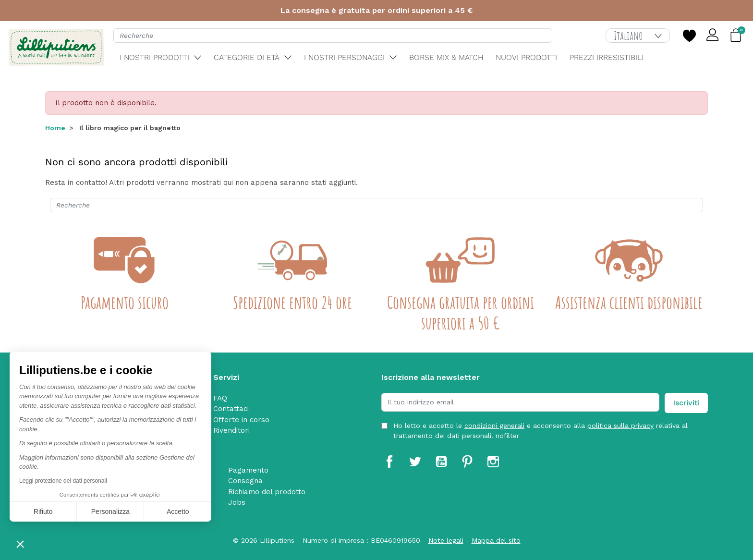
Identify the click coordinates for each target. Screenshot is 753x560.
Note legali (446, 540)
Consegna (245, 481)
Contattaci (231, 409)
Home (55, 128)
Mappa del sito (496, 540)
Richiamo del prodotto (267, 492)
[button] (20, 544)
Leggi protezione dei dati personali (63, 481)
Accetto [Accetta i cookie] (178, 511)
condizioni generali (494, 426)
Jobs (237, 502)
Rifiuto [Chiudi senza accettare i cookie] (43, 511)
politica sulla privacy (620, 426)
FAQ (220, 398)
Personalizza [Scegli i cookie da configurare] (110, 511)
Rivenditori (231, 430)
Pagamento (248, 470)
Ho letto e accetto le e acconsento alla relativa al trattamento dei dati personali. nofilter (540, 431)
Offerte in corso (241, 420)
